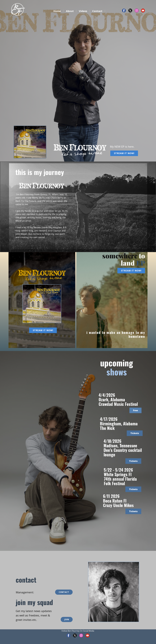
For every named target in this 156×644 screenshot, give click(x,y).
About (70, 11)
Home (57, 11)
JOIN (67, 619)
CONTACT (64, 592)
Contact (97, 11)
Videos (83, 11)
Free (135, 410)
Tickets (135, 433)
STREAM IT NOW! (124, 153)
